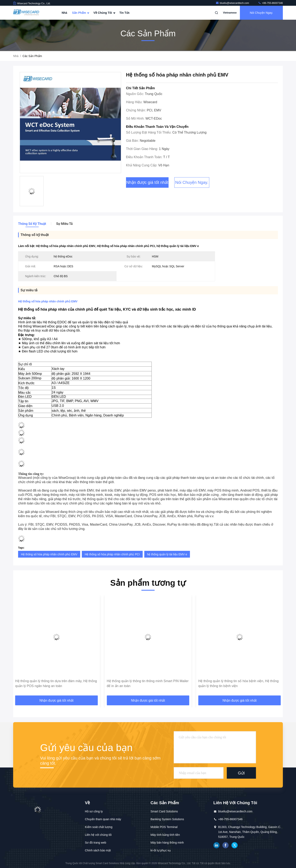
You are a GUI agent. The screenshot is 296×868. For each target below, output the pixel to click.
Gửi (241, 773)
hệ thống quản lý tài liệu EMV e (167, 554)
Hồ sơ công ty (94, 811)
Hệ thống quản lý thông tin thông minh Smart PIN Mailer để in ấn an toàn (148, 683)
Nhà (64, 13)
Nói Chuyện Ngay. (261, 13)
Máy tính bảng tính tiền (165, 835)
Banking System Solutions (167, 819)
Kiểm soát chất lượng (99, 827)
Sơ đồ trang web (95, 843)
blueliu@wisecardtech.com (233, 3)
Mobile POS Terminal (164, 827)
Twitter (235, 845)
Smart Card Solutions (164, 811)
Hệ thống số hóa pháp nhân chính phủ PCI (112, 554)
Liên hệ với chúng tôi (98, 835)
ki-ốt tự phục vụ (161, 850)
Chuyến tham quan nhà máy (103, 819)
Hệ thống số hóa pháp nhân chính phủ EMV (49, 554)
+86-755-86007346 (270, 3)
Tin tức (125, 13)
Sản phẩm (80, 13)
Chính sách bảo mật (98, 850)
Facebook (225, 845)
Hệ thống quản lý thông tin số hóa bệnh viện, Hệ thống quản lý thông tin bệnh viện (239, 683)
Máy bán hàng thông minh (167, 843)
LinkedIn (216, 845)
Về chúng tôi (104, 13)
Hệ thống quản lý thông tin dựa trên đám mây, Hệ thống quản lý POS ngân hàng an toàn (56, 683)
